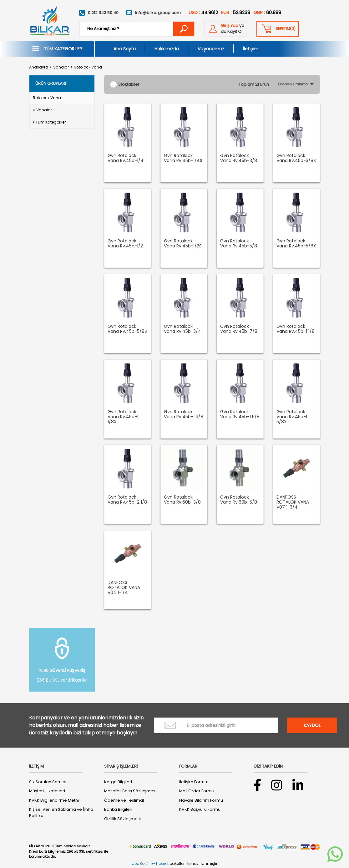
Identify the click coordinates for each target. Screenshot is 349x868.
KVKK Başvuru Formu (200, 809)
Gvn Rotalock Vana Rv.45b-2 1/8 (127, 500)
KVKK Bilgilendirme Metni (54, 800)
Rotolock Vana (88, 67)
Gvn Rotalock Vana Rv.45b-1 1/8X (123, 417)
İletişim (251, 49)
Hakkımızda (167, 49)
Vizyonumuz (211, 49)
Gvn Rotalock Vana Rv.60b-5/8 (239, 500)
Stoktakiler (129, 84)
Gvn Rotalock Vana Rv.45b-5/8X (296, 244)
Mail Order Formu (197, 791)
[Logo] (49, 20)
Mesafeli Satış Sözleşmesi (130, 791)
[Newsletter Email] (216, 725)
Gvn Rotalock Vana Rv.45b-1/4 (126, 158)
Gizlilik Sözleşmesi (122, 819)
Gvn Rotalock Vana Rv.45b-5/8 (239, 244)
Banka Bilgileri (118, 809)
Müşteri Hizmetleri (47, 791)
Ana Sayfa (125, 49)
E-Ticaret (160, 863)
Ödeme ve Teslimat (124, 800)
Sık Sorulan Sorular (48, 782)
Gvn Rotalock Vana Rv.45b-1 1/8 (296, 329)
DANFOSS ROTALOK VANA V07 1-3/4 (293, 502)
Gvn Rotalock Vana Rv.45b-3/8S (296, 158)
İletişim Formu (193, 782)
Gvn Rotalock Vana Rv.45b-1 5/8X (292, 417)
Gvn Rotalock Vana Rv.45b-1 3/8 (184, 414)
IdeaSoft (139, 863)
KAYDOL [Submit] (312, 725)
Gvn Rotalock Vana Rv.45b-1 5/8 (240, 414)
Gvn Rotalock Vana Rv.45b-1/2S (183, 244)
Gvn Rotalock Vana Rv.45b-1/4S (183, 158)
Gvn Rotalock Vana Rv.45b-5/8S (127, 329)
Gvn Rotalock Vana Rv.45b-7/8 (239, 329)
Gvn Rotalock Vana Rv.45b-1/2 (125, 244)
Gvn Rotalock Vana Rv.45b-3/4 (182, 329)
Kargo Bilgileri (118, 782)
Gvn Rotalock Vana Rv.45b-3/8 (239, 158)
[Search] (137, 29)
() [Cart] (286, 29)
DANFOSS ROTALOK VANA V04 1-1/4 (124, 588)
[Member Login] (226, 29)
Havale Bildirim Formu (201, 800)
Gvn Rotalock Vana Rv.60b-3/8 (182, 500)
